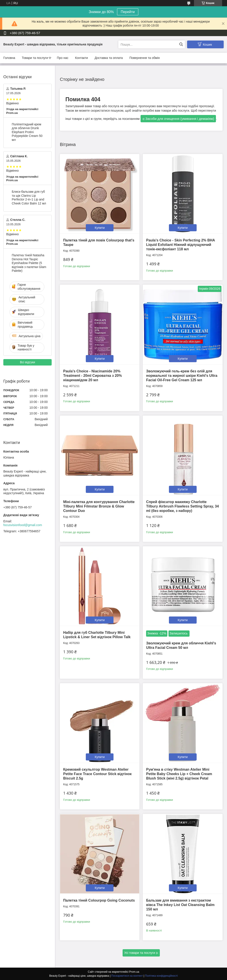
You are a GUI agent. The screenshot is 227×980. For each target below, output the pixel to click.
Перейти (128, 12)
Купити (100, 228)
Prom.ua (134, 972)
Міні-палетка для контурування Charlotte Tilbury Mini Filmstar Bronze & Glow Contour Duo (99, 506)
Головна (9, 58)
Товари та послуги (35, 58)
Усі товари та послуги (140, 953)
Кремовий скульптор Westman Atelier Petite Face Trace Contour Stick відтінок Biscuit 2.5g (97, 774)
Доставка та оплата (109, 58)
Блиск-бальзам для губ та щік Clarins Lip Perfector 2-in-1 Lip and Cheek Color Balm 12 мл (29, 197)
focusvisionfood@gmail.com (23, 525)
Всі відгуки (27, 362)
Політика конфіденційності (161, 976)
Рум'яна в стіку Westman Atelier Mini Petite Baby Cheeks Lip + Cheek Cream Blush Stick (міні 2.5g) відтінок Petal (179, 774)
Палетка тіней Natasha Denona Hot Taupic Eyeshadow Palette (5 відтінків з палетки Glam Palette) (29, 263)
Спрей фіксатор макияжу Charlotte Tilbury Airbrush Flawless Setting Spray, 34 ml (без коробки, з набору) (182, 506)
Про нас (63, 58)
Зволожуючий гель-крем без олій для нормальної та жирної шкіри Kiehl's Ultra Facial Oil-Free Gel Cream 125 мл (182, 376)
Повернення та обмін (145, 58)
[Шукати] (181, 44)
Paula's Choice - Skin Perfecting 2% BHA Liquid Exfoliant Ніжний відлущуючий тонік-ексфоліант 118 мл (180, 245)
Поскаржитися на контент (127, 976)
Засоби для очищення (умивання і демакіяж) (180, 119)
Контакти (81, 58)
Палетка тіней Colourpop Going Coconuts (99, 900)
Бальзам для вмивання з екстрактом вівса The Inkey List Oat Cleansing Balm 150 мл (180, 905)
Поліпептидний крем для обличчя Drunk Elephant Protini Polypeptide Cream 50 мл (27, 132)
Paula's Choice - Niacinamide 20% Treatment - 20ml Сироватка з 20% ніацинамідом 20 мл (93, 376)
